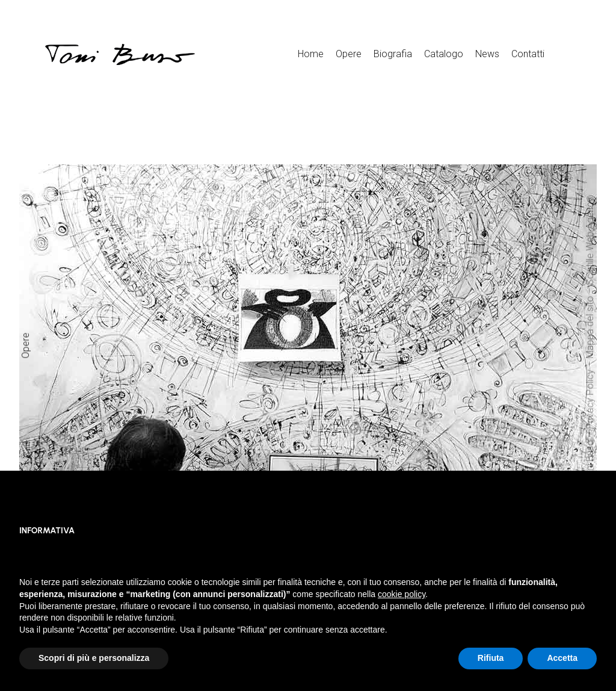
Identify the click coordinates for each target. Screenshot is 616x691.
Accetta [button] (562, 658)
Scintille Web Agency (590, 241)
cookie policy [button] (402, 594)
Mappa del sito (590, 327)
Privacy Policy (590, 399)
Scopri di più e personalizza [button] (94, 658)
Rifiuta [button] (491, 658)
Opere (26, 346)
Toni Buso (590, 461)
